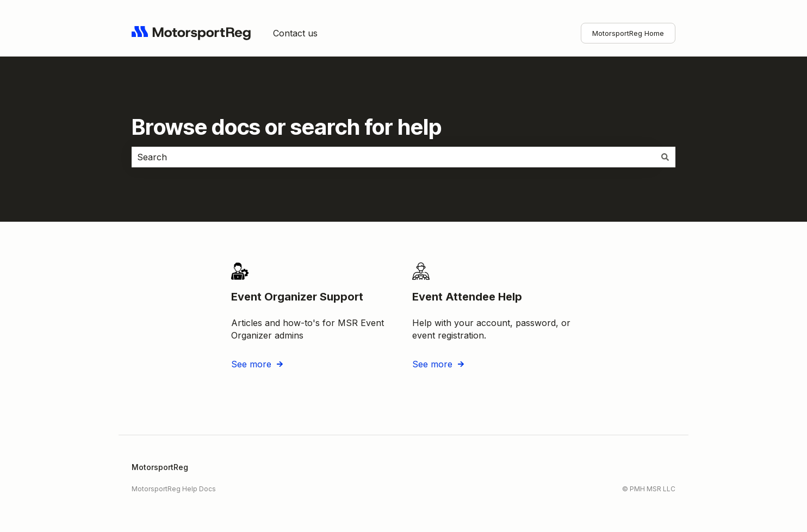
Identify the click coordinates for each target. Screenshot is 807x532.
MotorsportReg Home (628, 33)
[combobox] (393, 157)
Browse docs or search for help (287, 127)
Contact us (295, 33)
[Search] (665, 157)
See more (251, 364)
